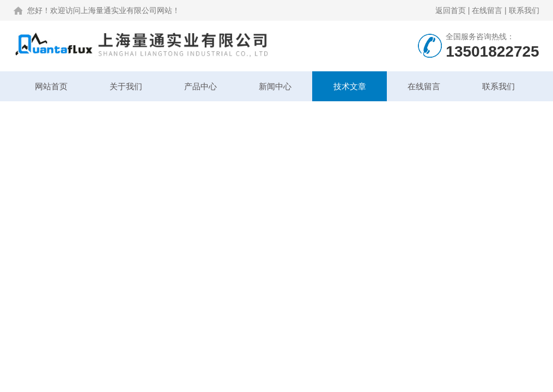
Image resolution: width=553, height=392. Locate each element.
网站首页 (51, 86)
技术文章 (350, 86)
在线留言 (487, 10)
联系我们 (524, 10)
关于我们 (126, 86)
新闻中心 (275, 86)
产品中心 (200, 86)
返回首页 (451, 10)
